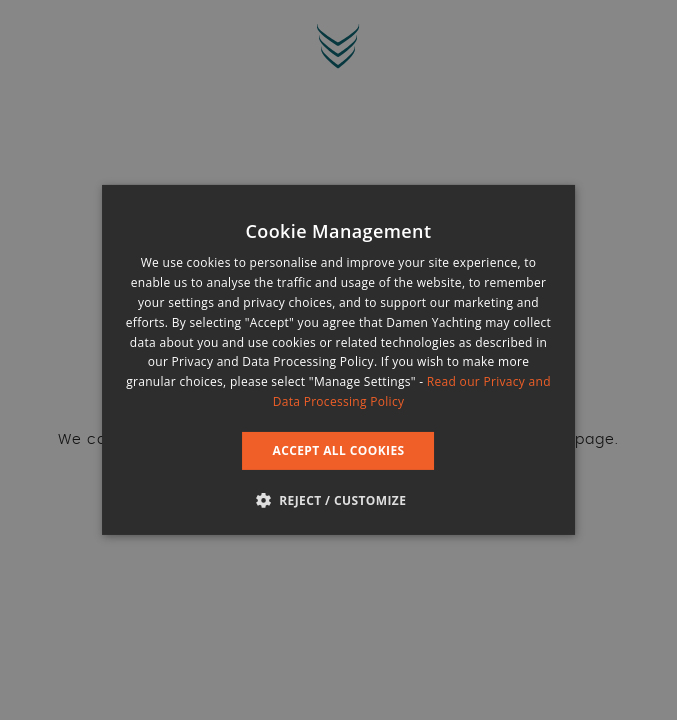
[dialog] (339, 360)
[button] (339, 500)
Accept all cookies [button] (338, 450)
